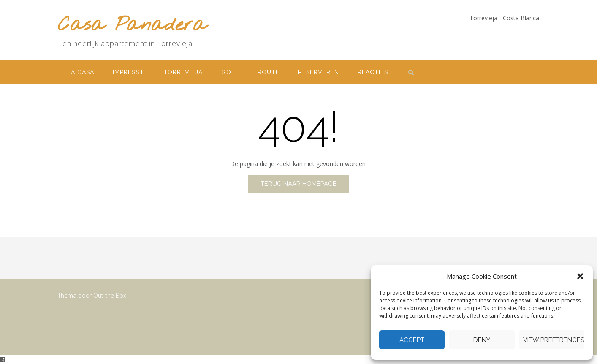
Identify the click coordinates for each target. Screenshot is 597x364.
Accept (412, 340)
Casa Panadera (132, 26)
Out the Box (110, 295)
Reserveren (319, 72)
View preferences (554, 340)
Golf (230, 72)
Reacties (373, 72)
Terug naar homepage (298, 184)
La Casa (81, 72)
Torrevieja (183, 72)
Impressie (129, 72)
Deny (482, 340)
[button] (580, 276)
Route (269, 72)
